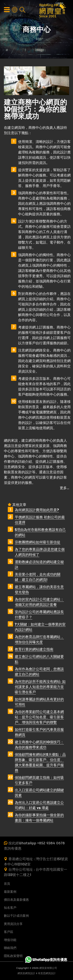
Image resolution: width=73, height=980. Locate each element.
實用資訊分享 (13, 924)
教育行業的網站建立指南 (34, 649)
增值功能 (10, 940)
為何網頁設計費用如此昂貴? (37, 510)
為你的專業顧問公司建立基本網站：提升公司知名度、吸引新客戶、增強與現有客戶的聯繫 (39, 717)
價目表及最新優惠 (16, 900)
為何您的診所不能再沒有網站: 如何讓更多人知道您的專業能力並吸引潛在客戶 (40, 687)
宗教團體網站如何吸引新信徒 (38, 542)
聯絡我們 (10, 948)
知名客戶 (10, 908)
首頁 (7, 884)
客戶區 (9, 932)
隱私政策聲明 (13, 956)
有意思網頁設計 (47, 973)
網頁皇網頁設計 (26, 973)
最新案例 (10, 892)
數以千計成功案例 (16, 916)
